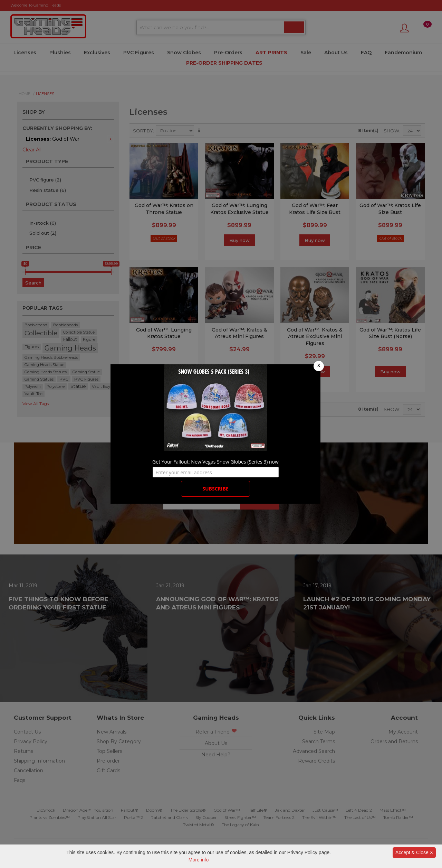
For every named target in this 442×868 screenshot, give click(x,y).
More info (199, 860)
